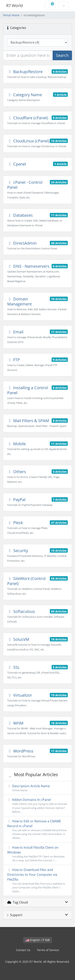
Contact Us (23, 950)
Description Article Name (37, 788)
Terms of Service (48, 950)
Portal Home (11, 15)
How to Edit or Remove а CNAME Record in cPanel (37, 829)
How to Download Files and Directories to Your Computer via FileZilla (37, 880)
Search (62, 55)
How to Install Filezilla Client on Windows (37, 854)
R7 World (14, 6)
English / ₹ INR (38, 940)
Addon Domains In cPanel (37, 806)
